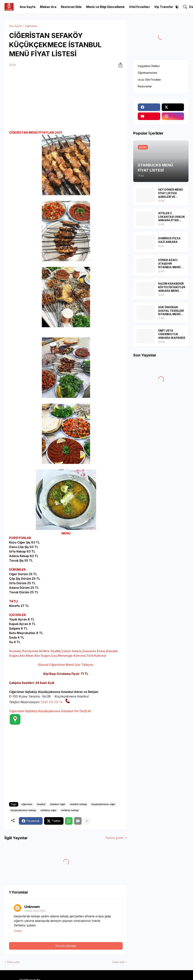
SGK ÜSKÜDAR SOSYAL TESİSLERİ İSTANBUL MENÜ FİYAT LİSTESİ (171, 311)
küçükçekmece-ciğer (103, 804)
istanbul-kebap (78, 804)
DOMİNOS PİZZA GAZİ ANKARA (169, 240)
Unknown (32, 907)
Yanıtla (18, 931)
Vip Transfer (164, 7)
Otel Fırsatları (139, 7)
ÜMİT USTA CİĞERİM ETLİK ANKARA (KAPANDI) (172, 334)
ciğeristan (31, 26)
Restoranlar (145, 86)
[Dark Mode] (177, 7)
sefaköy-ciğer (49, 810)
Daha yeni (13, 962)
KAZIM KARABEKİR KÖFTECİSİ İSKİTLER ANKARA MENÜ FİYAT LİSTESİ (172, 287)
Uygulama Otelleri (149, 66)
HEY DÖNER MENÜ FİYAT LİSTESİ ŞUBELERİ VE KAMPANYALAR (170, 193)
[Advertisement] (66, 99)
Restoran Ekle (71, 7)
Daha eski (118, 962)
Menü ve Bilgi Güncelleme (105, 7)
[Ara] (185, 7)
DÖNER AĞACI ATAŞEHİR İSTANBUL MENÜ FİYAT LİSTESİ (169, 264)
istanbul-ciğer (58, 804)
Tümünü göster (114, 838)
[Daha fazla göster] (87, 821)
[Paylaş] (119, 65)
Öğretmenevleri (147, 73)
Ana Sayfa (28, 7)
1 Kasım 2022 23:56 (35, 911)
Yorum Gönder (66, 946)
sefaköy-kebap (70, 810)
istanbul (41, 804)
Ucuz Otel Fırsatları (149, 80)
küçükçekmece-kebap (23, 810)
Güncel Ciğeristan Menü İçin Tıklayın (65, 665)
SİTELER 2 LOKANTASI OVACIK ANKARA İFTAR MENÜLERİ (172, 217)
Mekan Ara (48, 7)
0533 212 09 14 (52, 702)
